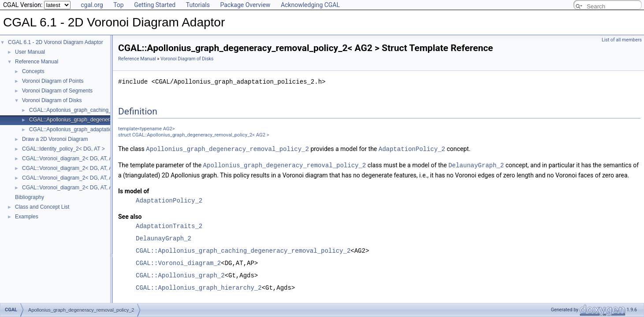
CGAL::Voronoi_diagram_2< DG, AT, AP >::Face (78, 168)
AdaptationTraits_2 (169, 225)
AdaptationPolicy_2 (412, 149)
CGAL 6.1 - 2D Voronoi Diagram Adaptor (56, 42)
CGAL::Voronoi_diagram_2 (178, 262)
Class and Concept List (42, 207)
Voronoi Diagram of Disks (52, 100)
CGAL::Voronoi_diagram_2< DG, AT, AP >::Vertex (80, 188)
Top (119, 5)
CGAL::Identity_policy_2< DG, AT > (63, 149)
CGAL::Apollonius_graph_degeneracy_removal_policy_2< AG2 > (105, 120)
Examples (27, 217)
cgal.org (92, 5)
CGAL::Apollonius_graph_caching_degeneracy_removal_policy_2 (243, 250)
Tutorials (198, 5)
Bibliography (30, 197)
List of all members (622, 40)
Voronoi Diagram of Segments (57, 91)
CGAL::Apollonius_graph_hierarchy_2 (199, 287)
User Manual (30, 52)
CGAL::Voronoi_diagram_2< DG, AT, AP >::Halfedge (83, 178)
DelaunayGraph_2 (476, 164)
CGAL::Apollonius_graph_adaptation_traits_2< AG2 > (92, 129)
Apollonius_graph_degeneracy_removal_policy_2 (227, 149)
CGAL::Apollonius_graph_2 (180, 275)
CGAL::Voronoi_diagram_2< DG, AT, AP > (71, 158)
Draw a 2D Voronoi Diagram (55, 139)
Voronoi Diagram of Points (53, 81)
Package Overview (245, 5)
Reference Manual (37, 62)
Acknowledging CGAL (310, 5)
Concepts (33, 71)
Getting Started (155, 5)
